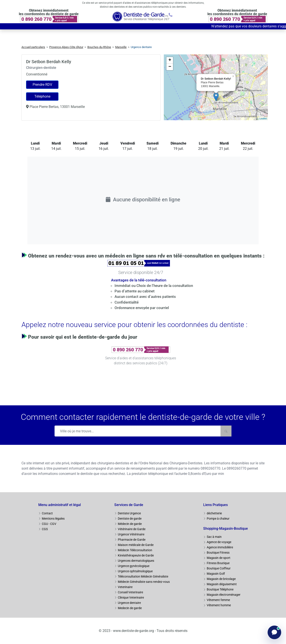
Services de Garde (129, 505)
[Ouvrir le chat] (274, 632)
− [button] (170, 67)
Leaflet (263, 118)
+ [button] (170, 60)
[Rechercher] (226, 431)
